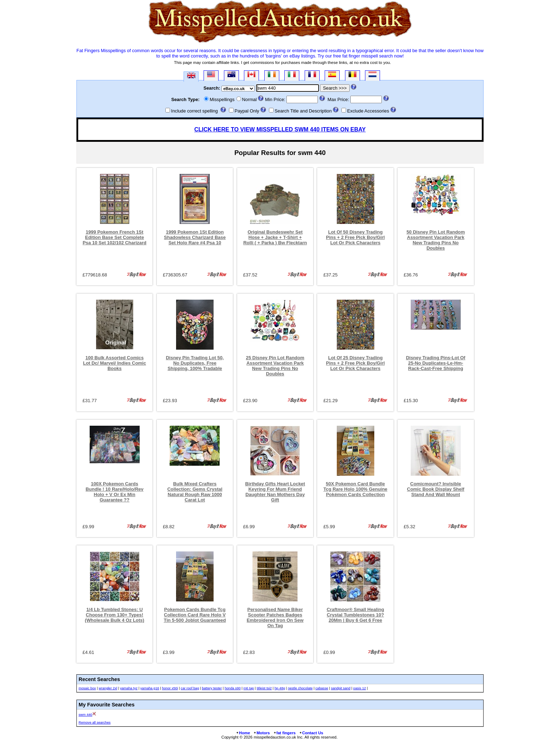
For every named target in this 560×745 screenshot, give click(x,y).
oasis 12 (360, 688)
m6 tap (249, 688)
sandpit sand (341, 688)
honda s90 (233, 688)
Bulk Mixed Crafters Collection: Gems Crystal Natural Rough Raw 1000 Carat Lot (195, 492)
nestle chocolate (300, 688)
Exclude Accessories (368, 111)
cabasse (322, 688)
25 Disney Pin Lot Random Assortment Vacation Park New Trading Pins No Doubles (275, 366)
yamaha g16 (150, 688)
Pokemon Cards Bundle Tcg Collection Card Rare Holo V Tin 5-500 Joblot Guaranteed (195, 615)
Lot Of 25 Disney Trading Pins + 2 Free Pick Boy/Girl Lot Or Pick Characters (356, 363)
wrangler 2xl (108, 688)
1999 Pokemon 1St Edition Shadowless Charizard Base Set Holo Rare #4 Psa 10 (195, 237)
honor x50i (170, 688)
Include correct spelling (194, 111)
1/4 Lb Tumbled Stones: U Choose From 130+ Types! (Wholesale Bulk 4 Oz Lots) (115, 615)
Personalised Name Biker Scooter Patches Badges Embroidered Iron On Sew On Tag (275, 617)
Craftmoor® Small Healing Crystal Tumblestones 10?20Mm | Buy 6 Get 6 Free (356, 615)
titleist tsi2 (264, 688)
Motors (261, 733)
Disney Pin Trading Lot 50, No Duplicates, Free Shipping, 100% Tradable (195, 363)
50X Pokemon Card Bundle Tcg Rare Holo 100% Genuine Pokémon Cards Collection (356, 489)
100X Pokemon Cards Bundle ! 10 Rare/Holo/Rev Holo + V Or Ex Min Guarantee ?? (115, 492)
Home (243, 733)
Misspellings (222, 99)
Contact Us (311, 733)
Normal (249, 99)
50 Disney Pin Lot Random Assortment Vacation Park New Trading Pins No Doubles (436, 240)
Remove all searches (95, 722)
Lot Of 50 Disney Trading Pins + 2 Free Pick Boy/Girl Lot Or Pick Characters (356, 237)
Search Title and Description (303, 111)
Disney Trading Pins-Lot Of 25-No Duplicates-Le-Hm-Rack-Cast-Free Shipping (436, 363)
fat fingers (284, 733)
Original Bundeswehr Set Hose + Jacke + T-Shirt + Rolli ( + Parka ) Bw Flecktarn (275, 237)
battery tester (212, 688)
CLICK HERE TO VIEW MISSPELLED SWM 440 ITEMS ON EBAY (280, 129)
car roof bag (190, 688)
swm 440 (85, 714)
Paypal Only (247, 111)
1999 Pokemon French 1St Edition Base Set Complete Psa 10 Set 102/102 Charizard (114, 237)
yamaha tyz (129, 688)
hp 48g (280, 688)
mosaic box (87, 688)
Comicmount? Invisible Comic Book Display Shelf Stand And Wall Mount (436, 489)
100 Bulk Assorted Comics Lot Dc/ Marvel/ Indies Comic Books (115, 363)
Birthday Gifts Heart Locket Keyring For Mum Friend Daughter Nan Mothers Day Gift (275, 492)
